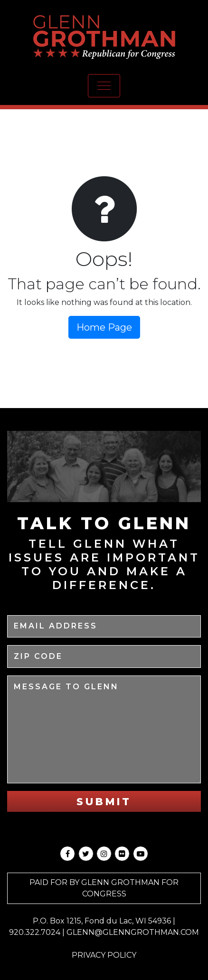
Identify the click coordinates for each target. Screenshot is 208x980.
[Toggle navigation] (104, 86)
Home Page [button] (104, 327)
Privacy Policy (104, 955)
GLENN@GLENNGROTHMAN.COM (133, 932)
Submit (104, 802)
